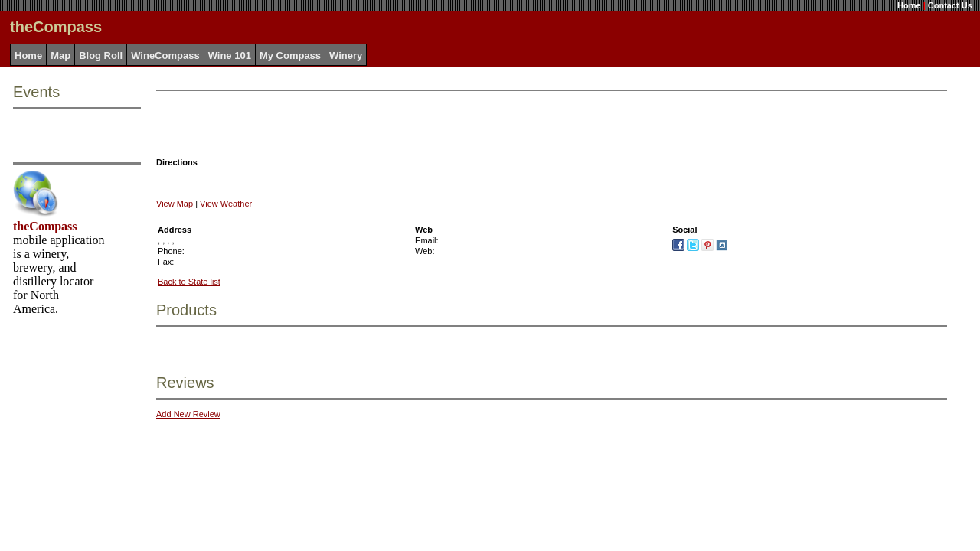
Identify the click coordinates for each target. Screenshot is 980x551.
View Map (175, 204)
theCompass (45, 226)
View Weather (226, 204)
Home (909, 5)
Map (60, 55)
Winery (346, 55)
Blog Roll (101, 55)
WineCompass (165, 55)
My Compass (290, 55)
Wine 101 (230, 55)
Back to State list (189, 282)
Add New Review (188, 414)
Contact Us (950, 5)
